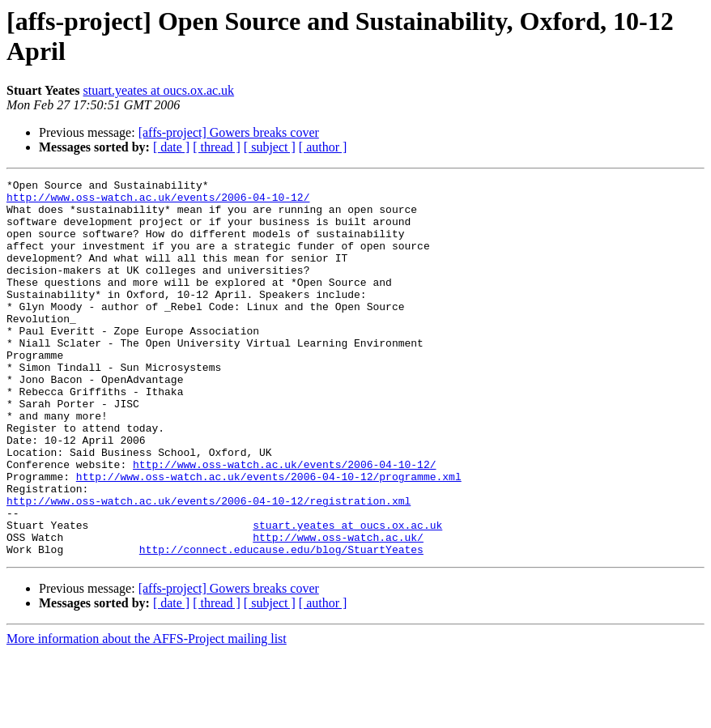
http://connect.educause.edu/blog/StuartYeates (281, 624)
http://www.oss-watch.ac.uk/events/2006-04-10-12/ (158, 202)
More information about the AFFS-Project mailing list (147, 714)
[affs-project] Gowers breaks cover (229, 132)
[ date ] (171, 147)
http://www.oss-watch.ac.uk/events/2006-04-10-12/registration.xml (209, 566)
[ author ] (323, 147)
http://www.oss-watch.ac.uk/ (338, 610)
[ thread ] (217, 147)
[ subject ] (270, 147)
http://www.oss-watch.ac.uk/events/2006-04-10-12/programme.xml (269, 537)
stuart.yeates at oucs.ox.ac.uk (159, 90)
